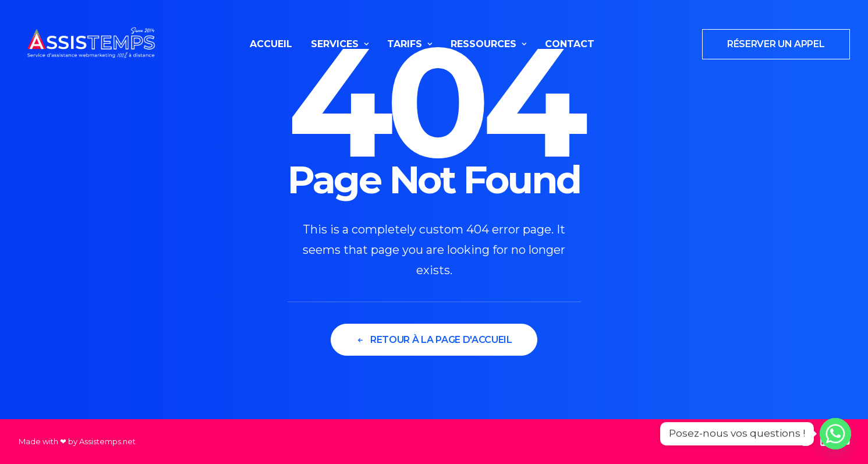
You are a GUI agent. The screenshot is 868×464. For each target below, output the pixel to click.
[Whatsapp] (835, 434)
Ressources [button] (488, 44)
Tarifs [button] (410, 44)
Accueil (271, 44)
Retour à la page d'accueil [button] (434, 340)
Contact (570, 44)
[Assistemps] (91, 44)
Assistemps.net (107, 441)
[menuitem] (271, 44)
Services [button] (340, 44)
